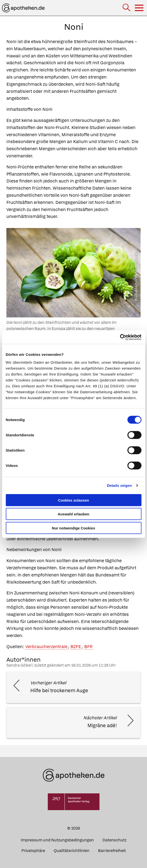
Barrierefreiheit (112, 851)
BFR (88, 647)
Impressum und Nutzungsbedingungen (57, 840)
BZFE (76, 647)
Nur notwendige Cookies (74, 528)
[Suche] (127, 8)
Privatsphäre (33, 851)
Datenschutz (114, 840)
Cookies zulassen (74, 500)
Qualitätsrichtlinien (72, 851)
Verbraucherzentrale (46, 647)
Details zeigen (119, 485)
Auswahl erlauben (73, 514)
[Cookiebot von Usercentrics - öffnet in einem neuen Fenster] (120, 337)
